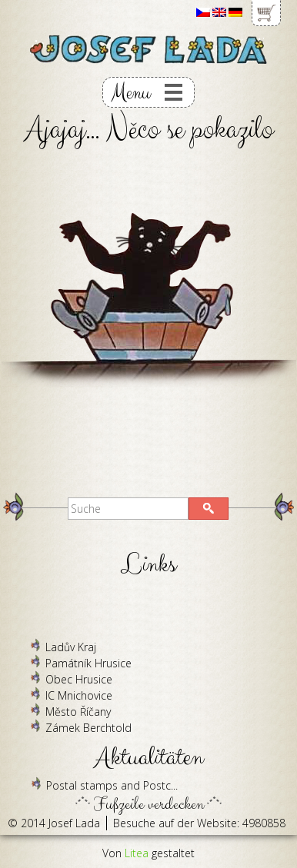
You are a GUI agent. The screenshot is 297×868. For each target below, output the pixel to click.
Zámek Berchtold (88, 728)
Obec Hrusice (79, 679)
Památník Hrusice (88, 663)
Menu (130, 93)
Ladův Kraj (71, 647)
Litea (137, 853)
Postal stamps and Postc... (112, 785)
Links (148, 565)
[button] (209, 509)
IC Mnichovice (79, 695)
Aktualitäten (149, 758)
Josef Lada (74, 823)
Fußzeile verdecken (149, 800)
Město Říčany (78, 712)
